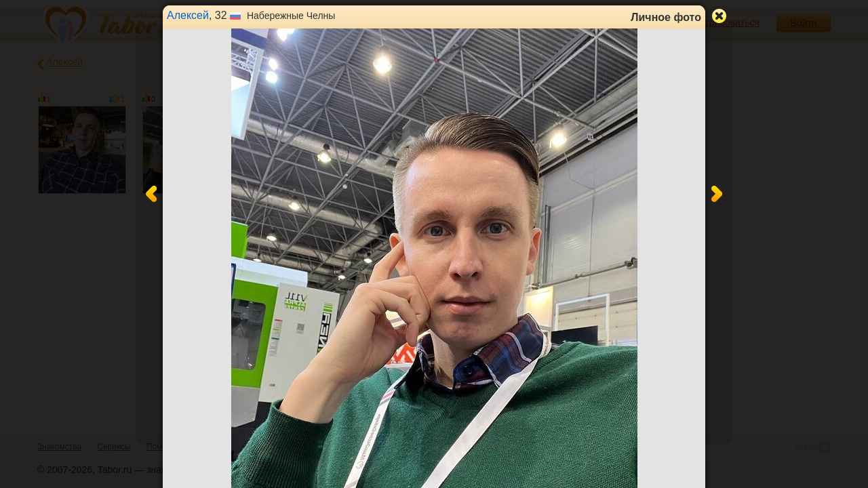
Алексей (188, 15)
